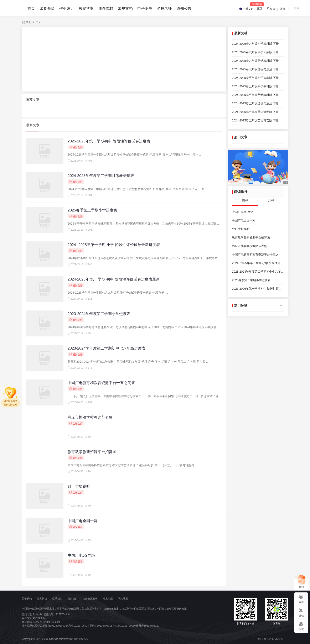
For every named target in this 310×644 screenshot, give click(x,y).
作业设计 (67, 9)
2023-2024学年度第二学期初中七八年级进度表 (107, 348)
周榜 (245, 201)
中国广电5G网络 (81, 555)
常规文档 (125, 9)
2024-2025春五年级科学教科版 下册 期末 (258, 86)
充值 (260, 8)
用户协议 (72, 599)
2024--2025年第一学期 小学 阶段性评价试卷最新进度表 (114, 245)
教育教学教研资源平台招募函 (92, 452)
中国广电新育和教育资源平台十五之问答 (101, 383)
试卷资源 (47, 9)
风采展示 (76, 527)
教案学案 (86, 9)
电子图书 (145, 9)
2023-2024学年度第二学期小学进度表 (99, 314)
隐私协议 (42, 599)
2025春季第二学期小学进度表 (92, 210)
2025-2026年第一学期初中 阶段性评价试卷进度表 (109, 141)
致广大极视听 (79, 486)
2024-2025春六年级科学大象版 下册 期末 (258, 52)
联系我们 (57, 599)
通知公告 (184, 9)
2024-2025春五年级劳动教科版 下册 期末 (258, 95)
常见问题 (108, 599)
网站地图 (123, 599)
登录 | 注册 (276, 9)
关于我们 (27, 599)
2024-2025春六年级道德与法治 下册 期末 (258, 69)
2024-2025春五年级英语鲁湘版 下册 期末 (258, 112)
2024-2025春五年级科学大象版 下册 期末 (258, 78)
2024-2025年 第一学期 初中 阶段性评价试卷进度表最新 (114, 279)
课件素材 (106, 9)
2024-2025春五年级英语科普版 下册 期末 (258, 120)
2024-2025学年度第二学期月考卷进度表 (101, 176)
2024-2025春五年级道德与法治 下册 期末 (258, 103)
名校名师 (164, 9)
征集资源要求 (90, 599)
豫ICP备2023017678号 (270, 639)
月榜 (271, 201)
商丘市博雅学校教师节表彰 (90, 417)
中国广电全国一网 (83, 521)
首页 (31, 9)
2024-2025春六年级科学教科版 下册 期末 (258, 44)
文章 (38, 22)
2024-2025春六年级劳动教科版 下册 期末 (258, 61)
